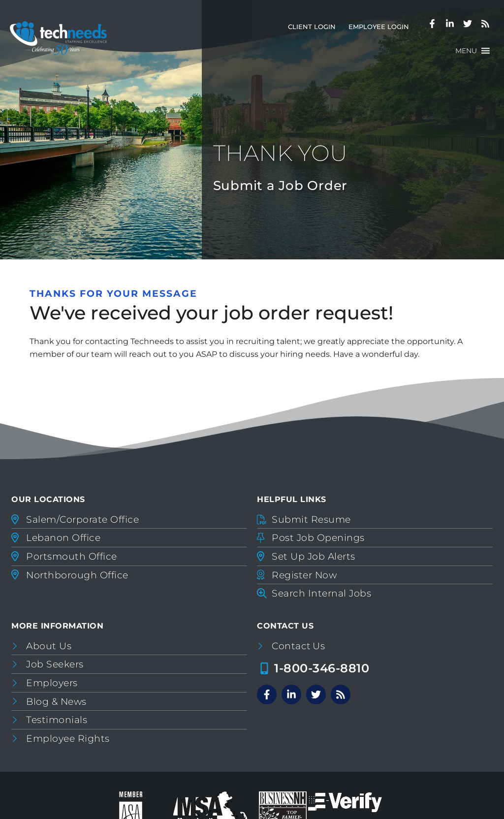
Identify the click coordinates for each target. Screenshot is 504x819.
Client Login (315, 29)
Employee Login (382, 29)
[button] (466, 51)
